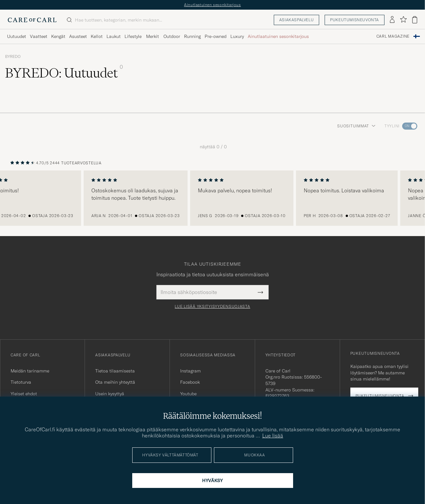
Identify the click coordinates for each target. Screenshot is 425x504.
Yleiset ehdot (24, 394)
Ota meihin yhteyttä (115, 382)
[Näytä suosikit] (403, 20)
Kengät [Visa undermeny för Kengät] (58, 36)
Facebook (190, 382)
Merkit (152, 36)
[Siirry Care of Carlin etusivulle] (32, 20)
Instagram (190, 371)
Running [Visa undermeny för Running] (192, 36)
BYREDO (13, 57)
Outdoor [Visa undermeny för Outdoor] (172, 36)
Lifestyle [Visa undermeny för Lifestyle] (133, 36)
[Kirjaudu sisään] (392, 20)
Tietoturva (21, 382)
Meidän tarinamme (30, 371)
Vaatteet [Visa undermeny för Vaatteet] (39, 36)
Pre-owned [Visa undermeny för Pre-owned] (216, 36)
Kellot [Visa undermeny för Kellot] (97, 36)
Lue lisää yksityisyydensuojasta (212, 307)
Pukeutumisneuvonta (355, 20)
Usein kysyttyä (110, 394)
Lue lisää (273, 435)
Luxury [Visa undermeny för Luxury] (237, 36)
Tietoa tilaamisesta (115, 371)
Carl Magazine (393, 36)
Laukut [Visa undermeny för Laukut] (114, 36)
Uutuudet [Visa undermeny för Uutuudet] (17, 36)
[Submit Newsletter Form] (260, 292)
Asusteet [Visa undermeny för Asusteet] (78, 36)
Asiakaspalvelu (296, 20)
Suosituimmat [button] (356, 126)
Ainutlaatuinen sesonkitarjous (212, 5)
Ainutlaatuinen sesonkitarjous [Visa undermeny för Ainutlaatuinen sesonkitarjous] (278, 36)
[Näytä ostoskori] (415, 20)
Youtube (188, 394)
